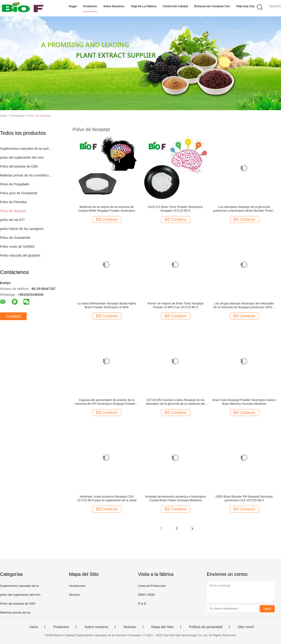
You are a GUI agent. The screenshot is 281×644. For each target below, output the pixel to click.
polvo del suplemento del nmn (22, 157)
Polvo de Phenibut (13, 202)
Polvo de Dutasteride (15, 238)
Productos (90, 6)
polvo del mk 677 (12, 220)
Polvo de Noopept (39, 116)
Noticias (130, 627)
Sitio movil (246, 627)
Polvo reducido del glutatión (20, 255)
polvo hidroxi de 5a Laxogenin (22, 229)
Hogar (73, 6)
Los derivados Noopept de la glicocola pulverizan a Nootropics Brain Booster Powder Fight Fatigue (244, 209)
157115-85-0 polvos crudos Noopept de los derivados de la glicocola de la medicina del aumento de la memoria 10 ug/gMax (176, 402)
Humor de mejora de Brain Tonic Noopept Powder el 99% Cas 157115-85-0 (176, 305)
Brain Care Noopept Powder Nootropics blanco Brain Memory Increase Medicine (244, 402)
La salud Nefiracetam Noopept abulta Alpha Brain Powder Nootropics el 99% (107, 305)
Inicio (34, 627)
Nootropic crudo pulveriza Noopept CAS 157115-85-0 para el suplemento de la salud (107, 498)
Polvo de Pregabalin (15, 184)
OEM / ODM (146, 595)
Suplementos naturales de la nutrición (27, 149)
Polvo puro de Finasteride (19, 193)
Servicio (74, 595)
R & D (142, 604)
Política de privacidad (206, 627)
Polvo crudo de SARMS (17, 247)
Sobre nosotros (114, 6)
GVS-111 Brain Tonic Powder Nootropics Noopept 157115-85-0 (176, 209)
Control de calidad (175, 6)
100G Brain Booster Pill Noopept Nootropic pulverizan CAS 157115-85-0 (244, 498)
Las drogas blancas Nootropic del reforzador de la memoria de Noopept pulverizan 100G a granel (244, 305)
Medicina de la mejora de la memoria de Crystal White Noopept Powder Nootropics (107, 209)
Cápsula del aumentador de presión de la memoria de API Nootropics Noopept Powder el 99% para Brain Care (107, 402)
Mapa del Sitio (162, 627)
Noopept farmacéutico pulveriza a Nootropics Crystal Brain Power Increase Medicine (175, 498)
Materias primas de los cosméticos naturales (27, 175)
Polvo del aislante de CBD (19, 166)
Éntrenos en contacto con (212, 6)
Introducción (77, 586)
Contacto (13, 316)
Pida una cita (245, 6)
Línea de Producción (152, 586)
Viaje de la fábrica (144, 6)
